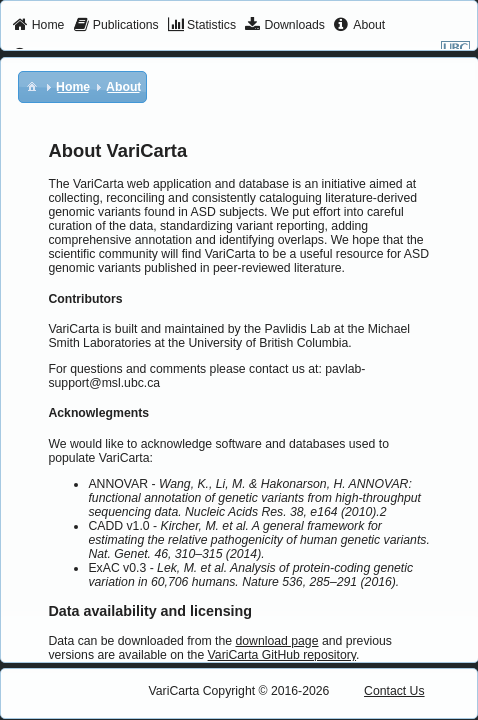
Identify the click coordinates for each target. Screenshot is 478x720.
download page (276, 641)
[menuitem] (38, 26)
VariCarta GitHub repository (282, 655)
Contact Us (394, 691)
